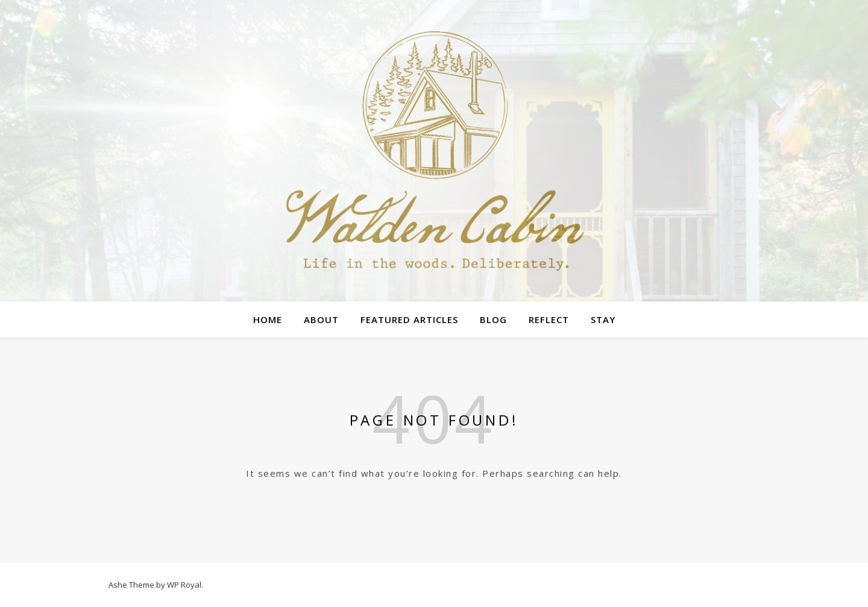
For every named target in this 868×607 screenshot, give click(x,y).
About (321, 319)
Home (268, 319)
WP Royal (184, 585)
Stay (603, 319)
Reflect (549, 319)
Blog (493, 319)
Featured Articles (409, 319)
